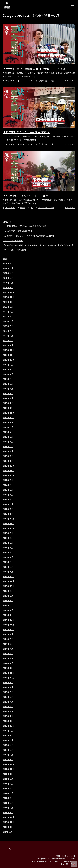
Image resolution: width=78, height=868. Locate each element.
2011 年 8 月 (8, 784)
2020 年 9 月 (8, 307)
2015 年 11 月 (9, 581)
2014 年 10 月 (9, 629)
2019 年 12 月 (9, 350)
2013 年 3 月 (8, 707)
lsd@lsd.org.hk (69, 856)
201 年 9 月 (7, 832)
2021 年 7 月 (8, 263)
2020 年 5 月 (8, 326)
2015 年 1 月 (8, 615)
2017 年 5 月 (8, 499)
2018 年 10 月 (9, 418)
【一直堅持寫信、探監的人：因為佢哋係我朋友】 (25, 226)
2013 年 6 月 (8, 692)
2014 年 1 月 (8, 663)
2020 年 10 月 (9, 302)
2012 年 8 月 (8, 735)
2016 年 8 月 (8, 538)
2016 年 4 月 (8, 557)
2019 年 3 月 (8, 393)
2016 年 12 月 (9, 519)
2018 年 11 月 (9, 413)
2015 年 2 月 (8, 610)
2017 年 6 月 (8, 495)
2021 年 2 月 (8, 283)
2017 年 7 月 (8, 490)
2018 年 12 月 (9, 408)
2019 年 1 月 (8, 403)
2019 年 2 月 (8, 398)
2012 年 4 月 (8, 745)
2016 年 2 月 (8, 567)
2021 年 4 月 (8, 273)
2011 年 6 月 (8, 788)
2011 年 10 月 (9, 774)
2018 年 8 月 (8, 427)
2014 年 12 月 (9, 620)
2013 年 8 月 (8, 682)
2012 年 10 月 (9, 726)
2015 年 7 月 (8, 596)
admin (20, 81)
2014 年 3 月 (8, 654)
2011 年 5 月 (8, 793)
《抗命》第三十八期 (46, 81)
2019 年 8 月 (8, 369)
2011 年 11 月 (9, 769)
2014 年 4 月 (8, 649)
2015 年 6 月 (8, 601)
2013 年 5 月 (8, 697)
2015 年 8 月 (8, 591)
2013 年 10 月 (9, 678)
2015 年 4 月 (8, 605)
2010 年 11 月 (9, 822)
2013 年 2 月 (8, 711)
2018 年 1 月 (8, 461)
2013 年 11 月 (9, 673)
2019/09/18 (9, 81)
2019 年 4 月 (8, 389)
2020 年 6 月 (8, 321)
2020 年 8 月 (8, 312)
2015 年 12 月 (9, 576)
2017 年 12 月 (9, 466)
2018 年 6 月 (8, 437)
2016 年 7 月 (8, 543)
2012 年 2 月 (8, 755)
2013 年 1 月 (8, 716)
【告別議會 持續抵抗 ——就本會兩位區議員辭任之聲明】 (29, 236)
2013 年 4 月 (8, 702)
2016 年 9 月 (8, 533)
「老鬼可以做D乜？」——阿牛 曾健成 (26, 132)
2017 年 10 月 (9, 475)
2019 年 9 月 (8, 365)
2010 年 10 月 (9, 827)
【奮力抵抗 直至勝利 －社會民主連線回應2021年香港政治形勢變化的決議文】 (38, 245)
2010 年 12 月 (9, 817)
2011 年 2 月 (8, 808)
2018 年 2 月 (8, 456)
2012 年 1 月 (8, 760)
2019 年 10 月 (9, 360)
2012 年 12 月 (9, 721)
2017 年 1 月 (8, 514)
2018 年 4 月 (8, 446)
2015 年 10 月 (9, 586)
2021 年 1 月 (8, 288)
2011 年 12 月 (9, 764)
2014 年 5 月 (8, 644)
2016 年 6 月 (8, 548)
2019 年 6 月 (8, 379)
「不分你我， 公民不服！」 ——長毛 (26, 196)
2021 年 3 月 (8, 278)
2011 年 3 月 (8, 803)
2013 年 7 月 (8, 687)
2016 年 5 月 (8, 552)
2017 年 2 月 (8, 509)
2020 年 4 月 (8, 331)
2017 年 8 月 (8, 485)
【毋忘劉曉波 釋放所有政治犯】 (18, 231)
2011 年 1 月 (8, 812)
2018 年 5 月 (8, 442)
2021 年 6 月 (8, 268)
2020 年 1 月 (8, 345)
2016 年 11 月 (9, 524)
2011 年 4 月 (8, 798)
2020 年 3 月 (8, 336)
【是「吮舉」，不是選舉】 (15, 250)
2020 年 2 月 (8, 340)
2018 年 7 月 (8, 432)
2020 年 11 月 (9, 297)
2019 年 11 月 (9, 355)
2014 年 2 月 (8, 658)
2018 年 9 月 (8, 422)
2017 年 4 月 (8, 504)
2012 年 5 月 (8, 740)
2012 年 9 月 (8, 731)
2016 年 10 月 (9, 528)
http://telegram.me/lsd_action (61, 859)
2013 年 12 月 (9, 668)
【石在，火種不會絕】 (13, 241)
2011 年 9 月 (8, 779)
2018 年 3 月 (8, 451)
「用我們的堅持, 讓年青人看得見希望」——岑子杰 (34, 69)
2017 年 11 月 (9, 471)
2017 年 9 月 (8, 480)
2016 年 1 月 (8, 572)
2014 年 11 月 (9, 625)
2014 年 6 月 (8, 639)
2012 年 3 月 (8, 750)
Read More (70, 81)
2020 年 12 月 (9, 292)
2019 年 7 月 (8, 374)
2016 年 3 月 (8, 562)
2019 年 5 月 (8, 384)
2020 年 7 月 (8, 316)
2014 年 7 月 (8, 634)
